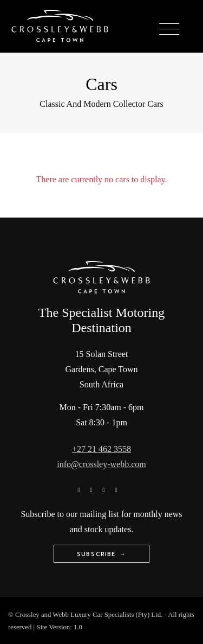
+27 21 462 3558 (101, 449)
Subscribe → (101, 554)
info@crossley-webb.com (101, 464)
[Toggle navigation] (169, 30)
